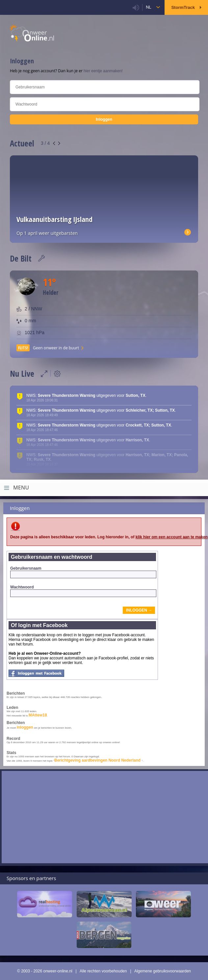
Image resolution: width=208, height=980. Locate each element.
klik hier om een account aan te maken (172, 537)
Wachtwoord (83, 591)
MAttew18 (38, 715)
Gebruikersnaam (83, 572)
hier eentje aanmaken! (103, 71)
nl (149, 7)
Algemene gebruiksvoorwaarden (163, 971)
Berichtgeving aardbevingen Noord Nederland (98, 760)
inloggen (25, 727)
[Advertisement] (105, 817)
